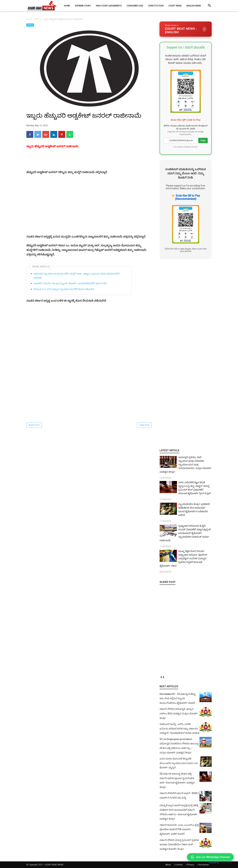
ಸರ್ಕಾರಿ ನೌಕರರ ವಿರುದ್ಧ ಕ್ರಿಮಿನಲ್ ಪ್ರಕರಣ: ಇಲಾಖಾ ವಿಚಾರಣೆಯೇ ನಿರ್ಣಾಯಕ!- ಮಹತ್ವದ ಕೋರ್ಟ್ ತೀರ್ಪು (180, 844)
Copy (203, 140)
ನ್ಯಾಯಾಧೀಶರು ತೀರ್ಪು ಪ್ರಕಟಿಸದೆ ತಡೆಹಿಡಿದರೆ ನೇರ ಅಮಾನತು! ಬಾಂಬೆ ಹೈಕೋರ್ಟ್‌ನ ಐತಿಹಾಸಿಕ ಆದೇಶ (194, 510)
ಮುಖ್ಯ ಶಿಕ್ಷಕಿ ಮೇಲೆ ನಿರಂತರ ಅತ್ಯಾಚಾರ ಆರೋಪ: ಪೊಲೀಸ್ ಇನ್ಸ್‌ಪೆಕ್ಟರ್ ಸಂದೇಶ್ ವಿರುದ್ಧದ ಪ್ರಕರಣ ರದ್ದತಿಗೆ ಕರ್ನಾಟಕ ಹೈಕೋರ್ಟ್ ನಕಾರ (183, 558)
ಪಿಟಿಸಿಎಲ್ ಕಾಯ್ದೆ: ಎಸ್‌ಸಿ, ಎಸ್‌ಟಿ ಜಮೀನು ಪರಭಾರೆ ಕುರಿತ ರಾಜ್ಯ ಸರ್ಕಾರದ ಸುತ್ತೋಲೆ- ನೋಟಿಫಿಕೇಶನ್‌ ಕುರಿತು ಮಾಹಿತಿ (179, 728)
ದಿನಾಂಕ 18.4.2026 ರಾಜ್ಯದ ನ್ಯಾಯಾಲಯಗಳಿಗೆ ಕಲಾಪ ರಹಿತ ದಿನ (64, 289)
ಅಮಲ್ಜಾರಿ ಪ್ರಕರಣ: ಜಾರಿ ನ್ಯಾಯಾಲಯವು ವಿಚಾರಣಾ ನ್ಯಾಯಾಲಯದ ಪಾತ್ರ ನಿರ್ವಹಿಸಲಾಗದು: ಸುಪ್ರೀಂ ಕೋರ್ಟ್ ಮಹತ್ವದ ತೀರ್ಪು (186, 464)
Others (30, 25)
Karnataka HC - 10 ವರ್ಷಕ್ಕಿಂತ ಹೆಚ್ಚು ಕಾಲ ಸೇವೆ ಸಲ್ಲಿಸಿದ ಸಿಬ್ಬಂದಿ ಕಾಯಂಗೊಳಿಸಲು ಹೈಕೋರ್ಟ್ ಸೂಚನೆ (178, 698)
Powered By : (220, 863)
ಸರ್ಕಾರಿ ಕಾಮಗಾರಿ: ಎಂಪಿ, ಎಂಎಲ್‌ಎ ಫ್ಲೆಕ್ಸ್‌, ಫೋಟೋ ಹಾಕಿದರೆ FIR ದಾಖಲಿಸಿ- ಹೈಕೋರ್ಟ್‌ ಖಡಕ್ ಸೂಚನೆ (179, 829)
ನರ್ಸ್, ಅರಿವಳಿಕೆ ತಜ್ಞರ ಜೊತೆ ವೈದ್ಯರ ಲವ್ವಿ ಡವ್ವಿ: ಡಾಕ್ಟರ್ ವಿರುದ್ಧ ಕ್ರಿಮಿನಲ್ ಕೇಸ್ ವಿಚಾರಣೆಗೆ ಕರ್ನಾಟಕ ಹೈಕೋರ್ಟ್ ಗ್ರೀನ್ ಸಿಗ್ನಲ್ (195, 488)
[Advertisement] (89, 207)
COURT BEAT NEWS (54, 865)
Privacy (191, 865)
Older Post (144, 425)
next (163, 677)
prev (161, 677)
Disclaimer (204, 865)
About (168, 865)
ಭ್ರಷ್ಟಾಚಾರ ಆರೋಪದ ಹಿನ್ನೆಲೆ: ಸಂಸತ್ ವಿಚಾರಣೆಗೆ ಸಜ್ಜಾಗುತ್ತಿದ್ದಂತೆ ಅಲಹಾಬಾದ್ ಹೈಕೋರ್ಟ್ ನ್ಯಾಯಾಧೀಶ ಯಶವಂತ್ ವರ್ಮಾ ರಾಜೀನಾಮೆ (185, 533)
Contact (179, 865)
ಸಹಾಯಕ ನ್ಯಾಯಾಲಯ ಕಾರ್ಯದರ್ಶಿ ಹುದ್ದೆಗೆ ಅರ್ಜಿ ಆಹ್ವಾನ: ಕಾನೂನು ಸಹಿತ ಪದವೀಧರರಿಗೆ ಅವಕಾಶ (77, 276)
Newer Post (34, 425)
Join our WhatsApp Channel (210, 857)
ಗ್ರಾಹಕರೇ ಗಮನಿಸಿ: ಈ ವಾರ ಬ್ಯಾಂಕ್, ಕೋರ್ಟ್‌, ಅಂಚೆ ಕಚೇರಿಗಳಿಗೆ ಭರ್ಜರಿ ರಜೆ (70, 283)
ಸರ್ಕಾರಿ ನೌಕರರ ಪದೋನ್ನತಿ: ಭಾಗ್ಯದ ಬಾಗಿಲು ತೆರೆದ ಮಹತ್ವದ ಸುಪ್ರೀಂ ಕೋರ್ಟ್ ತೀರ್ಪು (179, 713)
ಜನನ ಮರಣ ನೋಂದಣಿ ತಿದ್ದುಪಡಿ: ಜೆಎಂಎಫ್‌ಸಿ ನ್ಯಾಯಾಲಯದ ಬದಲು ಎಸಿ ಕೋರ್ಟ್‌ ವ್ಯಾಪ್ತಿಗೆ (179, 763)
